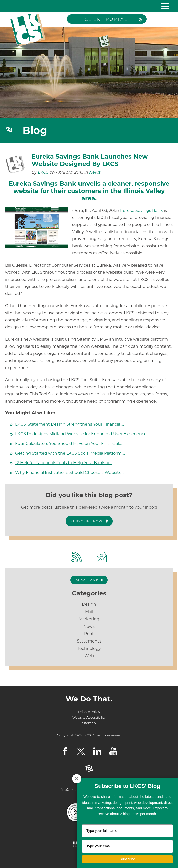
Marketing (89, 619)
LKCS (43, 172)
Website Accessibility (89, 717)
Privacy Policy (89, 712)
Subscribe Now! (87, 521)
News (95, 172)
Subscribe (127, 859)
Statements (89, 641)
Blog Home (87, 580)
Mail (89, 612)
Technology (89, 648)
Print (89, 634)
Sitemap (89, 723)
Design (89, 604)
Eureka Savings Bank (141, 210)
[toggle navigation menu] (163, 6)
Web (89, 656)
